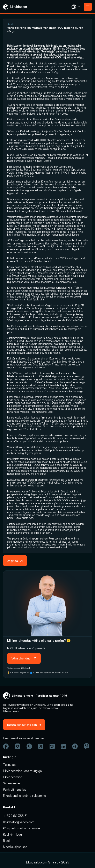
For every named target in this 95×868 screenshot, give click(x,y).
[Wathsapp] (29, 746)
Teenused (10, 765)
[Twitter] (41, 746)
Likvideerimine (13, 777)
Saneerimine (11, 783)
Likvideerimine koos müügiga (22, 771)
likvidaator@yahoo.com (19, 822)
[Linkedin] (63, 746)
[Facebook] (6, 746)
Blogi (6, 841)
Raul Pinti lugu (12, 834)
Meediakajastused (15, 847)
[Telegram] (75, 746)
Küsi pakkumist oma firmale (21, 828)
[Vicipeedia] (52, 746)
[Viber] (87, 746)
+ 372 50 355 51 (15, 816)
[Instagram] (18, 746)
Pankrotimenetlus (15, 789)
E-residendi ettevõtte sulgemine (24, 796)
